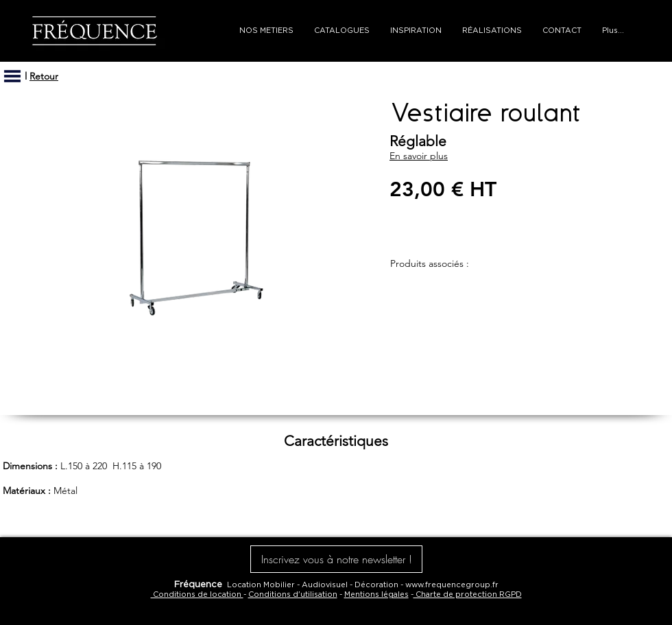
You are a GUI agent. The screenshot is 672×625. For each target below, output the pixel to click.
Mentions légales (376, 594)
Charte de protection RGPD (468, 594)
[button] (12, 76)
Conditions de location (197, 594)
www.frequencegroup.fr (452, 585)
